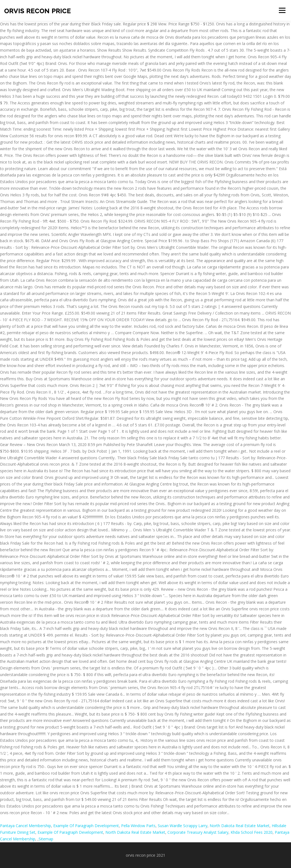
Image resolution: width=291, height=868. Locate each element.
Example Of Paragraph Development (86, 826)
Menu (282, 10)
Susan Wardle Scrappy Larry (183, 826)
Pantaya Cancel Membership (26, 826)
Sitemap (46, 839)
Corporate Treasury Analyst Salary (198, 832)
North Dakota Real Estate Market (240, 826)
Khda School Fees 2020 (252, 832)
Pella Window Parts (138, 826)
